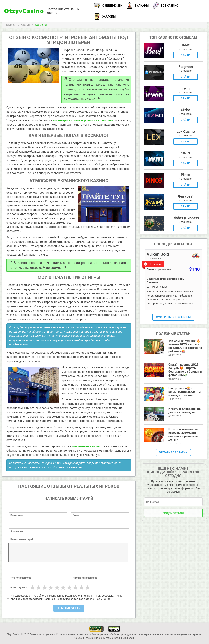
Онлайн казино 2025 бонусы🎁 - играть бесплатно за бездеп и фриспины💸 (185, 370)
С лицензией (108, 6)
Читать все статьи (173, 452)
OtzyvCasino (24, 11)
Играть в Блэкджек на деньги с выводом (185, 411)
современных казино (87, 446)
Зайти (185, 55)
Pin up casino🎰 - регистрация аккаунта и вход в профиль (185, 392)
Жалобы (105, 17)
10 (88, 587)
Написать (69, 608)
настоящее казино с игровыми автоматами (83, 120)
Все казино (166, 6)
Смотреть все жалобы (173, 317)
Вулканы (138, 6)
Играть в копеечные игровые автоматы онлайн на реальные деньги (183, 434)
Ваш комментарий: (22, 539)
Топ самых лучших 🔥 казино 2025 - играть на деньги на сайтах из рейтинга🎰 (185, 346)
